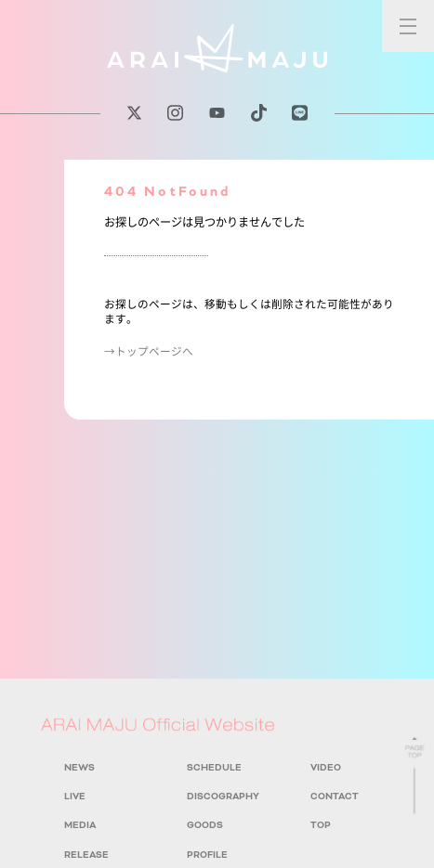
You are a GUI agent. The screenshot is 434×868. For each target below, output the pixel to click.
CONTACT (335, 796)
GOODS (205, 825)
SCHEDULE (214, 767)
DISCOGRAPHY (223, 796)
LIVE (75, 796)
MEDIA (80, 825)
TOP (321, 825)
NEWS (79, 767)
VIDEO (326, 767)
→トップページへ (149, 350)
